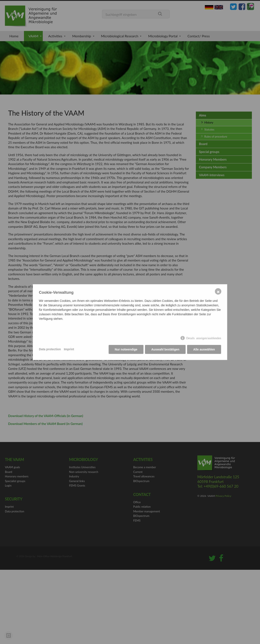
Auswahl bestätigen (165, 349)
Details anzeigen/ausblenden (204, 338)
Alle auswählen (204, 349)
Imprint (69, 349)
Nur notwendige (126, 349)
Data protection (50, 349)
